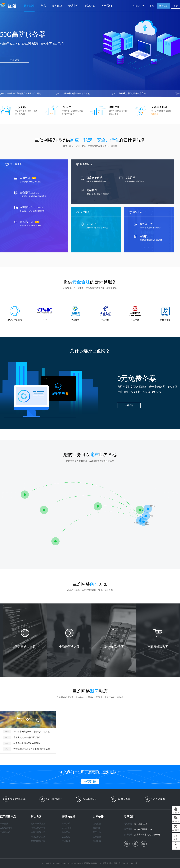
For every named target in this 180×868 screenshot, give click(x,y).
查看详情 (129, 405)
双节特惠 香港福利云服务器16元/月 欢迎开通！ (33, 749)
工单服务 (66, 841)
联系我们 (97, 828)
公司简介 (97, 824)
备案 (152, 6)
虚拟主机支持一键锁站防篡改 (73, 94)
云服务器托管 (6, 828)
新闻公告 (97, 832)
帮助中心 (73, 6)
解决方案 (90, 6)
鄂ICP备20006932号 (130, 863)
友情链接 (97, 837)
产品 (43, 6)
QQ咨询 (176, 813)
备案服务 (66, 837)
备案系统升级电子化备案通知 (129, 94)
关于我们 (107, 6)
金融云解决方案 (38, 832)
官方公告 (24, 719)
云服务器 (4, 824)
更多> (177, 94)
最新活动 (29, 6)
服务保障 (57, 6)
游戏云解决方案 (38, 824)
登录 (176, 6)
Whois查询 (67, 828)
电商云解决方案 (38, 828)
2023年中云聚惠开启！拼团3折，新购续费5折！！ (22, 94)
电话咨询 (176, 830)
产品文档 (66, 824)
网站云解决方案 (38, 837)
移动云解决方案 (38, 841)
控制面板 (66, 832)
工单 (176, 848)
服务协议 (97, 841)
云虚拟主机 (5, 832)
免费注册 (163, 6)
